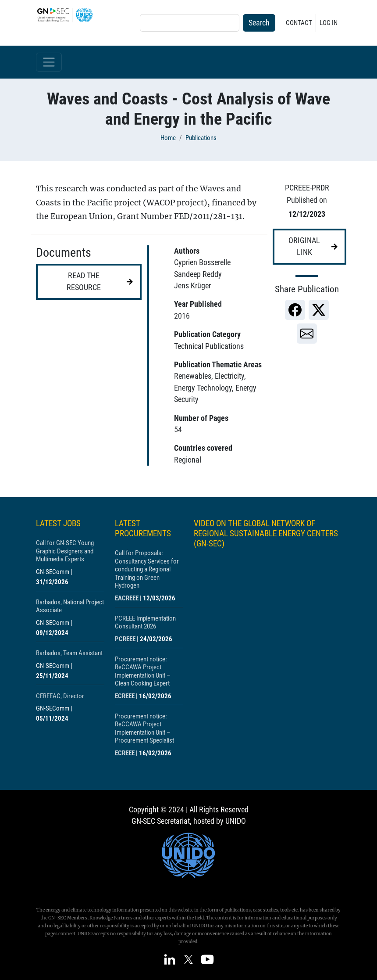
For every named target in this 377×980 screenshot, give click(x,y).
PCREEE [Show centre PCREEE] (125, 639)
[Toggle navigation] (49, 62)
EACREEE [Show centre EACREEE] (127, 598)
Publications (201, 138)
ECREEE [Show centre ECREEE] (125, 696)
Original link (304, 246)
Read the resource (84, 281)
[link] (295, 310)
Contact (299, 23)
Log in (329, 23)
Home (168, 138)
